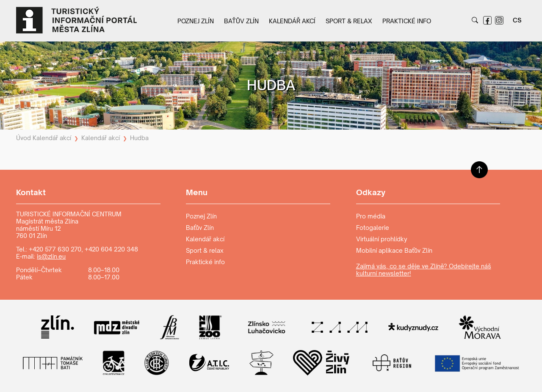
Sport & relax (349, 21)
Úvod (24, 138)
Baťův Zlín (241, 21)
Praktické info (407, 21)
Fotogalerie (373, 228)
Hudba (139, 138)
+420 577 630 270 (55, 249)
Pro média (371, 216)
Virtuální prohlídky (382, 239)
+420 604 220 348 (111, 249)
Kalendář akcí (292, 21)
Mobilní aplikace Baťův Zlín (394, 250)
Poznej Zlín (196, 21)
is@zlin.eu (51, 256)
